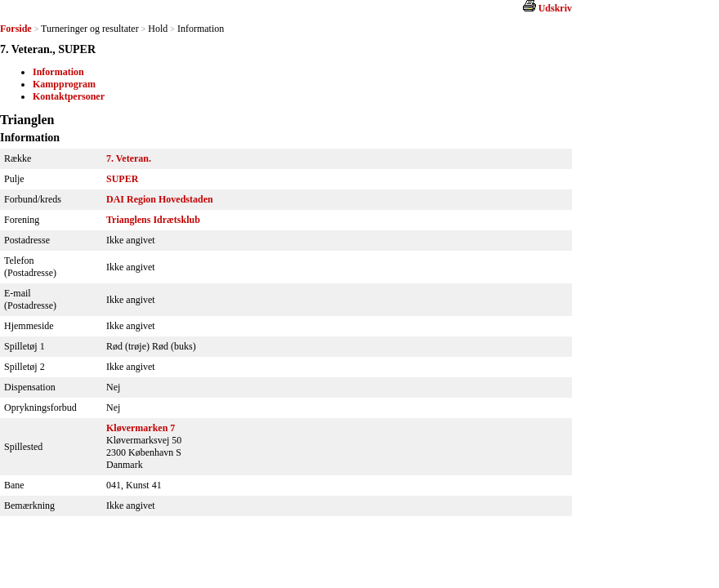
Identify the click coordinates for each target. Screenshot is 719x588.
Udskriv (555, 8)
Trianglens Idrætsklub (153, 220)
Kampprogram (64, 84)
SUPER (122, 179)
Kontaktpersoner (69, 96)
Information (58, 72)
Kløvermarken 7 (141, 428)
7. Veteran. (129, 158)
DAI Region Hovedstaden (160, 199)
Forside (16, 29)
